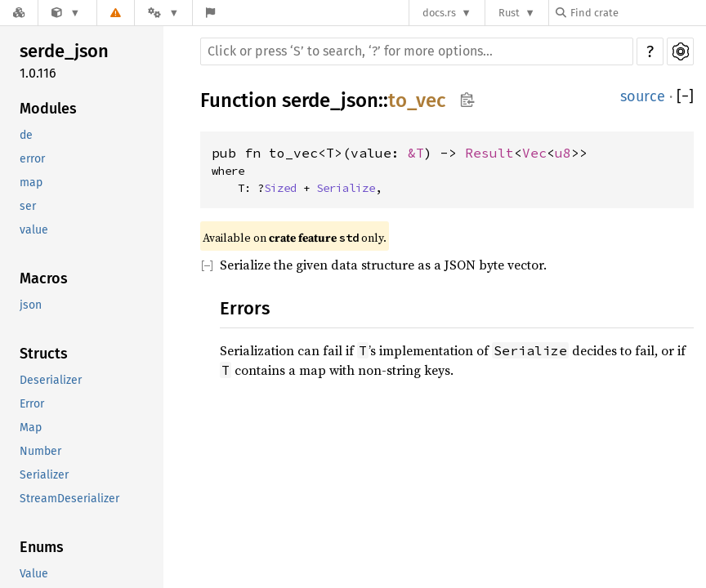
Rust (509, 13)
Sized (280, 188)
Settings (680, 51)
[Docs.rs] (19, 13)
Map (31, 428)
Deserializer (51, 380)
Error (32, 404)
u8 (563, 153)
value (34, 230)
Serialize (346, 188)
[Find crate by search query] (637, 13)
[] (685, 97)
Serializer (44, 475)
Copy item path (467, 100)
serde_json (64, 51)
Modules (48, 109)
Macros (44, 278)
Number (40, 451)
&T (416, 153)
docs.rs (439, 13)
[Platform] (163, 13)
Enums (42, 547)
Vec (534, 153)
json (31, 305)
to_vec (417, 100)
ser (28, 206)
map (31, 183)
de (26, 135)
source (643, 96)
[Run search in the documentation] (417, 51)
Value (34, 574)
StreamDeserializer (69, 499)
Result (489, 153)
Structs (44, 354)
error (32, 159)
